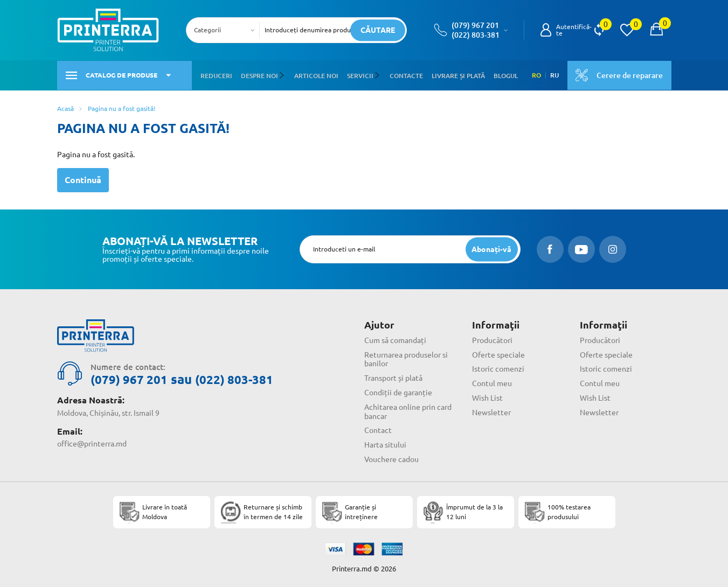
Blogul (505, 75)
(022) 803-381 (476, 35)
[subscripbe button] (491, 248)
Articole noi (316, 75)
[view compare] (599, 30)
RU (554, 75)
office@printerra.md (92, 443)
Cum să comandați (395, 339)
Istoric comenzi (498, 368)
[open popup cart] (656, 30)
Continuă (83, 179)
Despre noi (259, 75)
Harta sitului (385, 444)
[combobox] (226, 30)
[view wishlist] (627, 30)
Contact (378, 430)
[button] (283, 75)
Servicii (360, 75)
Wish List (487, 397)
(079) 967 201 (475, 25)
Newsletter (491, 411)
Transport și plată (393, 377)
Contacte (405, 75)
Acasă (65, 107)
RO (536, 75)
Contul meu (492, 382)
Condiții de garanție (398, 392)
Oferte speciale (498, 354)
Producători (492, 339)
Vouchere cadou (391, 458)
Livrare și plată (457, 75)
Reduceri (216, 75)
